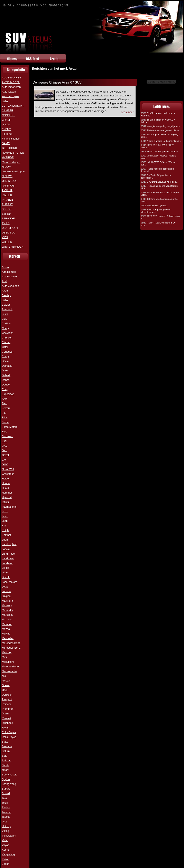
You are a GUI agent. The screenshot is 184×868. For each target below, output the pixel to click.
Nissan (6, 681)
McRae (6, 634)
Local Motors (9, 582)
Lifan (5, 573)
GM (4, 460)
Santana (7, 746)
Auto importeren (11, 87)
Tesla (5, 803)
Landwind (8, 563)
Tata (4, 798)
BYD (5, 319)
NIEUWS (7, 176)
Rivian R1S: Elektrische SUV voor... (158, 224)
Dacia (5, 361)
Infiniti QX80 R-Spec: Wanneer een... (159, 163)
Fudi (4, 441)
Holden (6, 479)
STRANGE (8, 218)
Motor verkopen (11, 162)
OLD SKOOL (10, 181)
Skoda (6, 765)
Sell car (6, 214)
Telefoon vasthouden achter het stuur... (159, 200)
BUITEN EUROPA (13, 106)
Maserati (7, 619)
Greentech (8, 474)
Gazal (5, 455)
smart (5, 770)
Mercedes (8, 638)
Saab (5, 742)
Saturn (6, 751)
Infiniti (5, 502)
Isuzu (5, 511)
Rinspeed (7, 723)
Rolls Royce (9, 732)
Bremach (7, 309)
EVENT (6, 129)
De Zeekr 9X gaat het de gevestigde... (156, 177)
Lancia (6, 549)
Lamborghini (9, 544)
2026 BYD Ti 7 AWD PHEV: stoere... (158, 146)
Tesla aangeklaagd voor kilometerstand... (156, 211)
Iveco (5, 516)
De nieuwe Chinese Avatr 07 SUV (57, 82)
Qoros (5, 713)
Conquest (8, 352)
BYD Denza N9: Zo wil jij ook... (159, 182)
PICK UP (7, 190)
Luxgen (6, 596)
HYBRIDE (8, 157)
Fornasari (7, 436)
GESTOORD (9, 148)
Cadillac (7, 323)
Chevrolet (8, 333)
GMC (5, 464)
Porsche (7, 704)
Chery (5, 328)
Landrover (8, 558)
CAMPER (8, 110)
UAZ (4, 822)
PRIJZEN (7, 200)
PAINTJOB (8, 186)
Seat (5, 756)
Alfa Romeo (9, 272)
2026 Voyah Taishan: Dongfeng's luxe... (160, 136)
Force (5, 422)
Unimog (6, 826)
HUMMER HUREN (13, 153)
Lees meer (127, 112)
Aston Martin (9, 276)
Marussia (7, 615)
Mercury (7, 652)
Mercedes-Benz (11, 648)
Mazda (6, 629)
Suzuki (6, 793)
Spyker (6, 779)
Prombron (8, 709)
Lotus (5, 587)
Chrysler (7, 338)
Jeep (5, 521)
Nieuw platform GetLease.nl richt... (161, 141)
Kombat (6, 535)
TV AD (6, 223)
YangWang (8, 854)
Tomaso (7, 812)
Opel (5, 690)
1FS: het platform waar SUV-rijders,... (158, 121)
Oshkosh (7, 695)
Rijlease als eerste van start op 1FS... (159, 187)
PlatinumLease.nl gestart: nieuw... (161, 130)
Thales (6, 807)
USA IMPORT (10, 228)
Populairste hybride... (154, 206)
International (9, 507)
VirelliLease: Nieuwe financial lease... (158, 157)
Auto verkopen (10, 286)
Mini (4, 657)
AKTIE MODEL (11, 82)
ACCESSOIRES (11, 78)
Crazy (5, 356)
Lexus (5, 568)
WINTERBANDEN (13, 247)
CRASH (7, 120)
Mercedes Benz (11, 643)
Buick (5, 314)
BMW (5, 101)
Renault (6, 718)
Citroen (6, 342)
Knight (6, 530)
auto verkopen (10, 96)
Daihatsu (7, 366)
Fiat (4, 413)
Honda (6, 483)
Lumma (6, 591)
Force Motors (10, 427)
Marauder (8, 610)
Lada (5, 540)
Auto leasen (9, 92)
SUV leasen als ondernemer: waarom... (158, 114)
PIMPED (7, 195)
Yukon (6, 859)
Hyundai (7, 497)
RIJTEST (7, 204)
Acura (5, 267)
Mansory (7, 605)
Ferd (5, 403)
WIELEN (7, 242)
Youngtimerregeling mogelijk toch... (161, 126)
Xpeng (6, 850)
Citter (5, 347)
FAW (5, 399)
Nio (4, 676)
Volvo (5, 840)
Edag (5, 389)
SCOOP (7, 209)
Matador (7, 624)
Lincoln (6, 577)
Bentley (6, 295)
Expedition (8, 394)
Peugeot (7, 699)
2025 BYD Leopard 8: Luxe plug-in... (160, 217)
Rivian (6, 728)
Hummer (7, 493)
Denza (6, 380)
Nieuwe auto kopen (13, 171)
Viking (5, 831)
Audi (4, 281)
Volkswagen (9, 836)
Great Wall (8, 469)
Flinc (5, 417)
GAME (6, 143)
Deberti (6, 375)
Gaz (4, 450)
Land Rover (9, 554)
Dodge (6, 385)
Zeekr (5, 864)
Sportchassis (9, 775)
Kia (4, 526)
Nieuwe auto (9, 671)
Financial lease (11, 139)
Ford (5, 432)
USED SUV (9, 233)
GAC (5, 446)
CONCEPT (8, 115)
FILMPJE (7, 134)
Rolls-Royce (9, 737)
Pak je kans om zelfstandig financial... (157, 170)
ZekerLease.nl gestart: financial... (160, 152)
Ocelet (6, 685)
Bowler (6, 305)
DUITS (6, 125)
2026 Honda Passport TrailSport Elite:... (160, 194)
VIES (5, 237)
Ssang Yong (9, 784)
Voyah (6, 845)
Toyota (6, 817)
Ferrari (6, 408)
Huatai (6, 488)
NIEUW (6, 167)
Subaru (6, 789)
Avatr (5, 291)
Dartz (5, 370)
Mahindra (7, 601)
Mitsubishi (8, 662)
